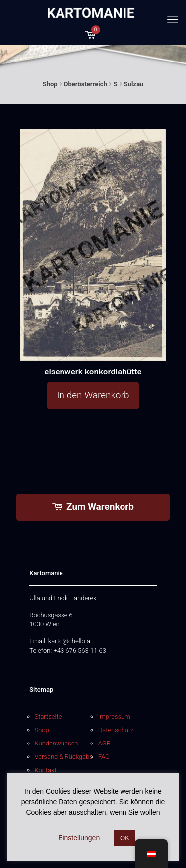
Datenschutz (116, 730)
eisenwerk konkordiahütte (93, 372)
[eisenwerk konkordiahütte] (93, 245)
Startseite (48, 716)
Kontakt (46, 770)
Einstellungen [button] (79, 838)
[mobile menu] (173, 20)
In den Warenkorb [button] (93, 395)
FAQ (104, 757)
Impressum (114, 716)
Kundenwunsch (57, 743)
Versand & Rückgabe (64, 757)
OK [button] (125, 838)
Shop (50, 84)
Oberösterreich (86, 84)
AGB (104, 743)
